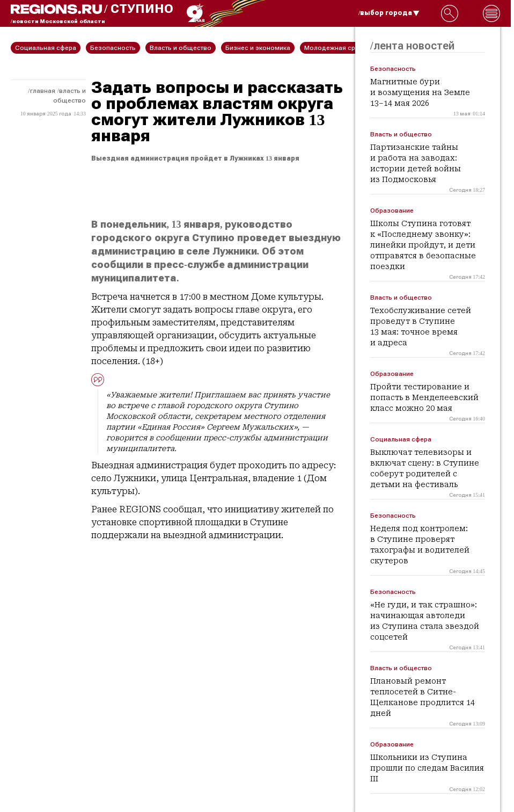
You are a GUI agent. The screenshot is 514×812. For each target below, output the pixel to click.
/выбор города (389, 13)
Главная (43, 91)
